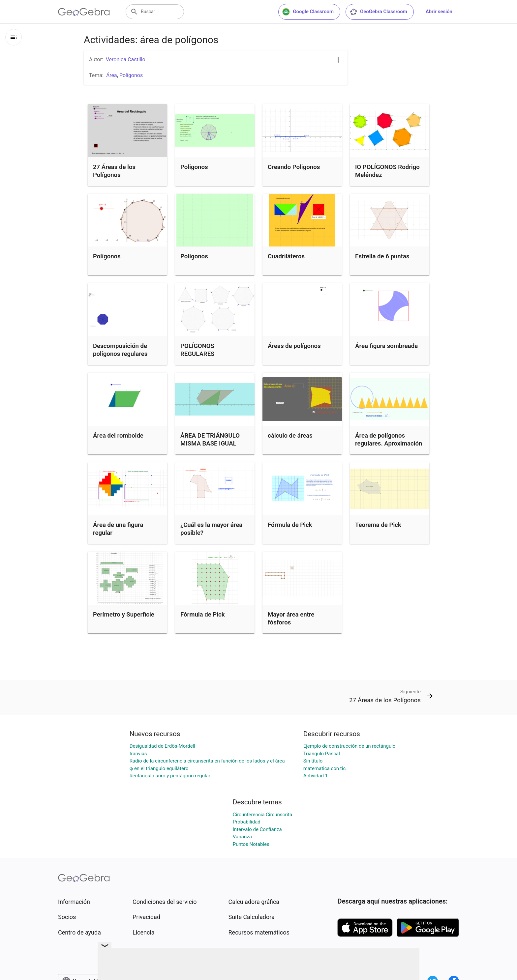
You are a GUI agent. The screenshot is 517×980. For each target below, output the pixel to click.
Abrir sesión (439, 12)
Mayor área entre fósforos (291, 619)
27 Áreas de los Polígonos (114, 171)
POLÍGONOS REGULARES (197, 350)
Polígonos (107, 256)
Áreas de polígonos (294, 346)
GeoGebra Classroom (378, 12)
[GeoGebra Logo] (84, 12)
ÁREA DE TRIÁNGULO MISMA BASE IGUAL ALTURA (210, 444)
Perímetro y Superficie (124, 615)
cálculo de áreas (290, 436)
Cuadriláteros (286, 256)
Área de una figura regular (118, 529)
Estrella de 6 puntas (382, 256)
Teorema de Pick (378, 525)
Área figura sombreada (386, 346)
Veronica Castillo (126, 59)
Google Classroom (308, 12)
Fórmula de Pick (290, 525)
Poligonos (194, 167)
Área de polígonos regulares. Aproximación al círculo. (389, 444)
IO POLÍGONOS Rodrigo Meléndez (387, 171)
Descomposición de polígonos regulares (120, 350)
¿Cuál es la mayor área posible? (211, 529)
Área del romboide (118, 436)
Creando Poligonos (294, 167)
